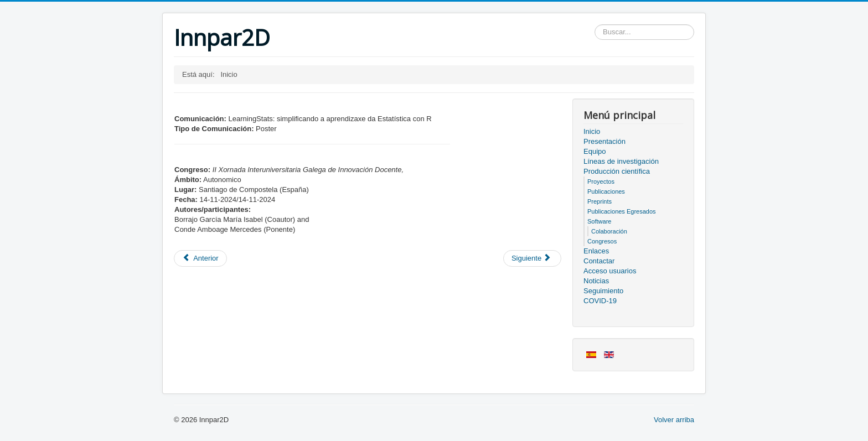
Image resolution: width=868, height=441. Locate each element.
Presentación (604, 141)
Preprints (600, 201)
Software (599, 221)
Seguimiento (603, 291)
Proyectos (601, 181)
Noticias (596, 281)
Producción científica (617, 171)
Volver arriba (674, 420)
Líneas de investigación (621, 161)
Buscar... (595, 25)
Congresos (602, 241)
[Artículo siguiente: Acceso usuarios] (532, 258)
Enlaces (596, 251)
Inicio (592, 131)
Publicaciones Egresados (622, 211)
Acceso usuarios (610, 271)
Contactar (599, 261)
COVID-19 (600, 301)
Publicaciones (606, 191)
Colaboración (609, 231)
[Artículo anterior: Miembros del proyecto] (200, 258)
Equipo (595, 151)
